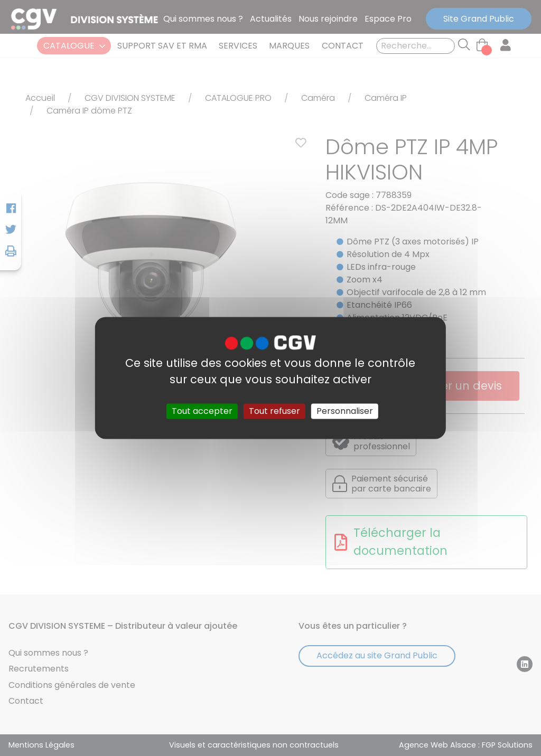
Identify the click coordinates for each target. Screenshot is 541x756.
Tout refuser (274, 411)
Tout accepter (202, 411)
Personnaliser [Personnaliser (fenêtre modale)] (345, 411)
